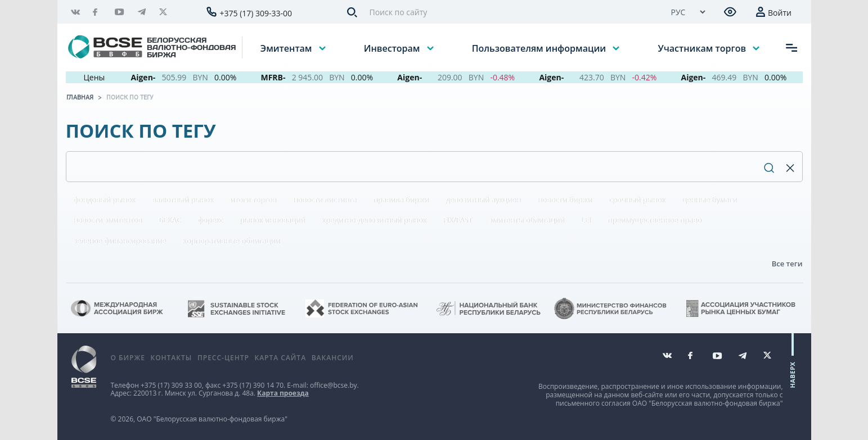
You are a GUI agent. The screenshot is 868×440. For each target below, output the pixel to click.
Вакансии (333, 358)
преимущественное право (655, 220)
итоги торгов (253, 199)
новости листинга (325, 199)
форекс (210, 220)
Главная (80, 97)
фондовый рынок (104, 199)
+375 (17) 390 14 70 (253, 385)
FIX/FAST (457, 220)
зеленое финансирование (120, 241)
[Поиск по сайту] (510, 12)
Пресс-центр (223, 358)
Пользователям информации (540, 48)
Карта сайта (280, 358)
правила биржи (401, 199)
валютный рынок (183, 199)
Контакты (171, 358)
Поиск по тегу (130, 97)
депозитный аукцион (483, 199)
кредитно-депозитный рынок (374, 220)
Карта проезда (283, 393)
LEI (586, 220)
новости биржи (565, 199)
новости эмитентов (108, 220)
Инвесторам (393, 48)
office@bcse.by (334, 385)
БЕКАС (170, 220)
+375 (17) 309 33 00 (171, 385)
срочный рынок (637, 199)
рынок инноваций (272, 220)
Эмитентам (287, 48)
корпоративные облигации (231, 241)
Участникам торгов (703, 48)
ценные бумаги (709, 199)
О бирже (128, 358)
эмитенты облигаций (527, 220)
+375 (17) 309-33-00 (256, 13)
